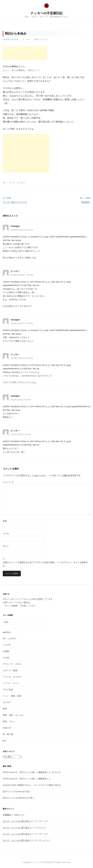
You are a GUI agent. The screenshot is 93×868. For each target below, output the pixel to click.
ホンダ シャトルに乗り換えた (17, 821)
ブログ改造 (8, 690)
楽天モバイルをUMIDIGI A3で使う (19, 798)
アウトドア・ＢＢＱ (12, 664)
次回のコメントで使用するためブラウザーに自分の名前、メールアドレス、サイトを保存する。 (45, 564)
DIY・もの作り (10, 638)
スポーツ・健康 (10, 670)
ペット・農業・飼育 (12, 696)
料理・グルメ (9, 721)
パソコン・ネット (11, 683)
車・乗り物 (8, 734)
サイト (6, 546)
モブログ (7, 702)
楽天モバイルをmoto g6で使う (17, 791)
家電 (5, 709)
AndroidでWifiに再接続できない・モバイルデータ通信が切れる (32, 785)
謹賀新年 (86, 202)
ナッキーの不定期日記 (46, 13)
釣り (5, 741)
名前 (5, 521)
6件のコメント (41, 39)
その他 (6, 658)
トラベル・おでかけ (16, 182)
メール (6, 533)
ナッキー (26, 39)
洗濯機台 (7, 815)
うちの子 (7, 645)
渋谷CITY (7, 728)
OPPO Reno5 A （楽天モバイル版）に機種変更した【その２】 (32, 772)
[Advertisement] (25, 53)
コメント (8, 482)
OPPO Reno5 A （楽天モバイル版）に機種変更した (27, 779)
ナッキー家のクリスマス (15, 202)
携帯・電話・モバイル (13, 715)
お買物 (6, 651)
